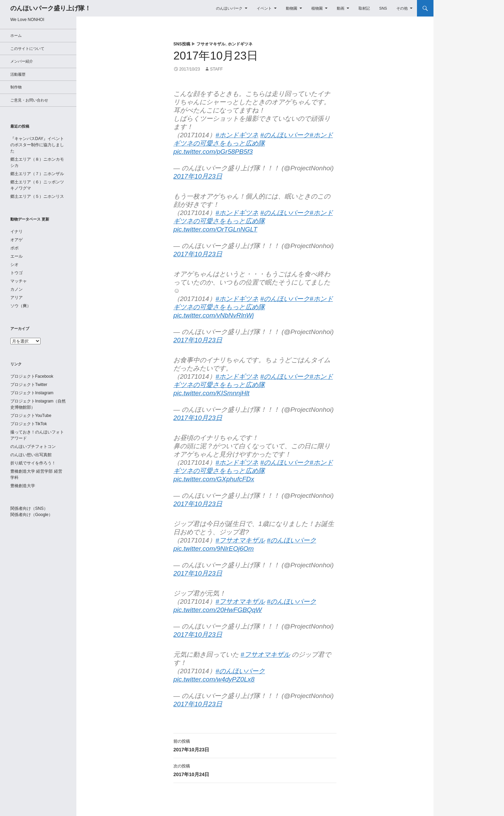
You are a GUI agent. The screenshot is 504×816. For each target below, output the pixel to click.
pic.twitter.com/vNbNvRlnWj (214, 315)
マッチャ (19, 281)
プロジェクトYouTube (31, 416)
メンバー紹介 (22, 61)
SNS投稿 (182, 44)
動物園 (292, 8)
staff (216, 69)
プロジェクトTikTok (29, 424)
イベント (264, 8)
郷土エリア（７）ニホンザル (37, 174)
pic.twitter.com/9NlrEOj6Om (214, 549)
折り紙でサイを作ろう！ (33, 463)
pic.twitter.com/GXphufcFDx (214, 479)
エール (17, 256)
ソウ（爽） (21, 306)
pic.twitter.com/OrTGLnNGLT (215, 229)
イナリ (17, 232)
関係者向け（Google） (31, 515)
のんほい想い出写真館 (31, 455)
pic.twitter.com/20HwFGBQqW (218, 610)
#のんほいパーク (285, 135)
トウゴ (17, 273)
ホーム (16, 35)
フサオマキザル (211, 44)
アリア (17, 298)
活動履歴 (18, 74)
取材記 (364, 8)
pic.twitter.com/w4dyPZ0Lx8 (214, 679)
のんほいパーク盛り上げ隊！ (51, 8)
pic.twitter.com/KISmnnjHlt (211, 393)
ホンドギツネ (240, 44)
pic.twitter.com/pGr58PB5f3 (213, 152)
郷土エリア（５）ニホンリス (37, 196)
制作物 (16, 87)
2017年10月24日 (255, 770)
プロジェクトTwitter (29, 385)
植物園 (317, 8)
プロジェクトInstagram (32, 393)
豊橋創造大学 (23, 486)
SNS (383, 8)
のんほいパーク (229, 8)
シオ (14, 265)
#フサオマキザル (240, 540)
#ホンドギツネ (237, 135)
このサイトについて (27, 49)
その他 (402, 8)
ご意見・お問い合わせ (29, 100)
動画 (341, 8)
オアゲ (17, 240)
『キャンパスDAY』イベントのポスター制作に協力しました (37, 145)
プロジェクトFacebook (32, 376)
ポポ (14, 248)
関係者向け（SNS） (29, 508)
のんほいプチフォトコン (33, 447)
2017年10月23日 (198, 176)
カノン (17, 289)
